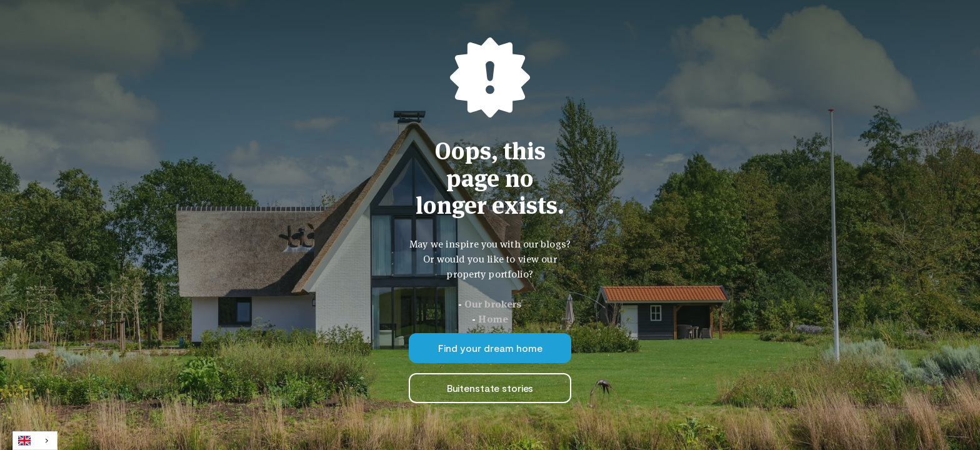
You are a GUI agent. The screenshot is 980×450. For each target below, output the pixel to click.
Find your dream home (490, 348)
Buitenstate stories (490, 388)
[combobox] (35, 441)
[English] (35, 441)
